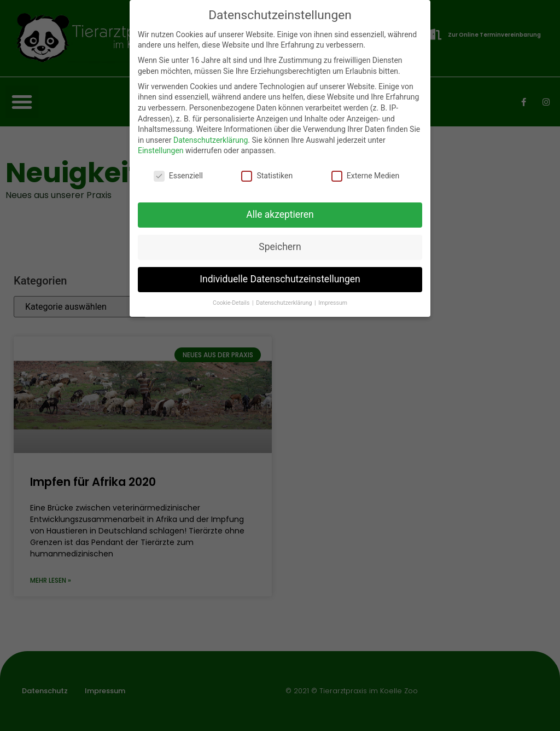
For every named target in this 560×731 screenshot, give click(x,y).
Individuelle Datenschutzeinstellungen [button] (280, 279)
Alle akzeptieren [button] (280, 214)
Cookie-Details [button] (232, 303)
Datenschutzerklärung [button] (285, 303)
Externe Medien (365, 176)
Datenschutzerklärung (211, 140)
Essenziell (178, 176)
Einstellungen (161, 150)
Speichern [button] (280, 247)
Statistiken (267, 176)
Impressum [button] (333, 303)
